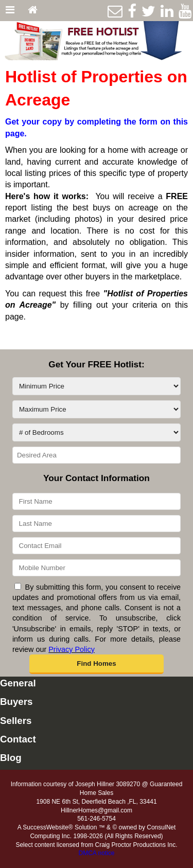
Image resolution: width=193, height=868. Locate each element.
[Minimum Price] (97, 386)
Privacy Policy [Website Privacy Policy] (72, 649)
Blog (11, 758)
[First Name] (97, 501)
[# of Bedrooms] (97, 432)
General (18, 683)
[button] (97, 664)
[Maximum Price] (97, 409)
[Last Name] (97, 524)
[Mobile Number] (97, 568)
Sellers (16, 721)
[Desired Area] (97, 455)
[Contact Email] (97, 546)
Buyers (16, 702)
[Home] (33, 11)
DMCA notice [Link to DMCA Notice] (96, 853)
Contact (18, 739)
